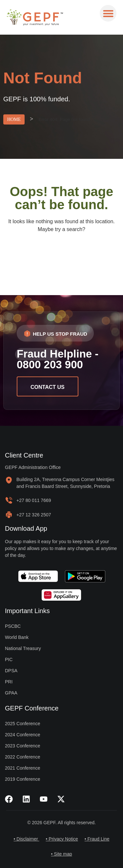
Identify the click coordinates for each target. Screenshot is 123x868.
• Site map (61, 854)
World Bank (17, 637)
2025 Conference (22, 724)
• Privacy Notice (62, 839)
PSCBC (13, 626)
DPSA (11, 671)
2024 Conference (22, 735)
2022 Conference (22, 757)
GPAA (11, 693)
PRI (9, 682)
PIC (9, 659)
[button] (108, 13)
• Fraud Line (97, 839)
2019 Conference (22, 779)
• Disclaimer (26, 839)
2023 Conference (22, 746)
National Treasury (23, 648)
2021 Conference (22, 768)
